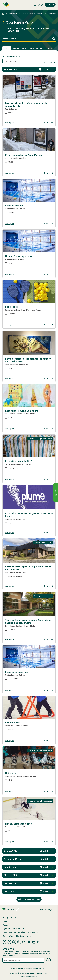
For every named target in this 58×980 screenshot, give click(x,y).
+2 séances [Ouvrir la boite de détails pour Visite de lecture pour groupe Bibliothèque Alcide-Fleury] (18, 576)
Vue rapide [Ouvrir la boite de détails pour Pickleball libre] (9, 325)
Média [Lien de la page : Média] (7, 925)
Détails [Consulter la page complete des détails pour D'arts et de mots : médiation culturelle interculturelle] (49, 123)
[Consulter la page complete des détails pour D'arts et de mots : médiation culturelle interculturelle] (29, 109)
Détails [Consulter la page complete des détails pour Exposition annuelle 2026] (49, 479)
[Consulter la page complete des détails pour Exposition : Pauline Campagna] (29, 415)
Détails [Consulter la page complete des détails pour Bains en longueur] (49, 224)
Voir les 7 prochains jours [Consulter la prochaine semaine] (29, 899)
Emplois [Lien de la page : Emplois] (7, 921)
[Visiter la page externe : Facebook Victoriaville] (5, 942)
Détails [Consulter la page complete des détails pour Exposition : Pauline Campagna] (49, 429)
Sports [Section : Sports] (49, 48)
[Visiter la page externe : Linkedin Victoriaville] (24, 942)
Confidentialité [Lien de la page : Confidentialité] (42, 973)
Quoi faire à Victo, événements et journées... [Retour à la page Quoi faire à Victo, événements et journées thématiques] (26, 14)
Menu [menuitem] (50, 5)
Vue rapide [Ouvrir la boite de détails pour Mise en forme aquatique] (9, 274)
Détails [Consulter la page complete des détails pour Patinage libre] (49, 741)
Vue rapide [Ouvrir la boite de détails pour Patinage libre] (9, 741)
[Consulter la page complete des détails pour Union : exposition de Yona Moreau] (29, 159)
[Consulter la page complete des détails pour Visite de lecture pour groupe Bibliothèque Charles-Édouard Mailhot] (29, 626)
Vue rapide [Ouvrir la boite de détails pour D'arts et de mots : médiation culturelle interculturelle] (9, 123)
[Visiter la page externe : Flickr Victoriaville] (34, 942)
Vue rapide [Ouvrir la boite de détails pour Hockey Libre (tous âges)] (9, 842)
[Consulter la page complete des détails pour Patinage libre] (29, 727)
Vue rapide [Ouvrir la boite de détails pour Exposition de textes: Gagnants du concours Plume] (9, 533)
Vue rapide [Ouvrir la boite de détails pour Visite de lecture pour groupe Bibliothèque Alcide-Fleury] (9, 586)
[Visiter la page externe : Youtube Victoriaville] (29, 942)
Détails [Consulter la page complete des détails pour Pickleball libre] (49, 325)
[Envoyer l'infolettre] (49, 960)
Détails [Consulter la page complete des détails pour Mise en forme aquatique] (49, 274)
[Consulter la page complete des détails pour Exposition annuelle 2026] (29, 466)
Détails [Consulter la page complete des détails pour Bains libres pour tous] (49, 690)
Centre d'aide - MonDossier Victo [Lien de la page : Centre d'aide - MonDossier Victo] (18, 936)
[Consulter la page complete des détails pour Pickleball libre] (29, 311)
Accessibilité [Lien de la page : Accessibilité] (15, 973)
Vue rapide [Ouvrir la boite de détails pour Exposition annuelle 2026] (9, 479)
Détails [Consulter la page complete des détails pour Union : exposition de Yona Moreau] (49, 173)
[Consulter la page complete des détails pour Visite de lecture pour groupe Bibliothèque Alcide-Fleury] (29, 573)
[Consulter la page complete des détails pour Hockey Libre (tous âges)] (29, 828)
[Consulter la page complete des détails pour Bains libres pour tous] (29, 676)
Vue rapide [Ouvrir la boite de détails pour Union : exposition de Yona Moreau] (9, 173)
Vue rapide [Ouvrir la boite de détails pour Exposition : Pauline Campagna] (9, 429)
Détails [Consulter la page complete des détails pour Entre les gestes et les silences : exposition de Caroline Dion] (49, 378)
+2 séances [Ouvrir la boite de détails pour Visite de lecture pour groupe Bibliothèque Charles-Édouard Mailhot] (18, 630)
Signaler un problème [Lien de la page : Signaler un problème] (13, 929)
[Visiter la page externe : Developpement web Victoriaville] (39, 942)
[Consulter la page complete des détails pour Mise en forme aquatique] (29, 261)
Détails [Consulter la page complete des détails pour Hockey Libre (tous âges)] (49, 842)
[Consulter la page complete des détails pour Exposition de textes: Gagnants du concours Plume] (29, 519)
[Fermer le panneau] (56, 492)
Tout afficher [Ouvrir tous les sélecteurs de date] (49, 62)
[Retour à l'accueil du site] (4, 14)
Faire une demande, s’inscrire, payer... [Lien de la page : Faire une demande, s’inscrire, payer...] (20, 932)
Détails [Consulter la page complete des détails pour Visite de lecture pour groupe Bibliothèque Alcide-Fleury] (49, 586)
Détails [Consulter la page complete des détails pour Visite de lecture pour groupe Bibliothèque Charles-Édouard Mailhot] (49, 639)
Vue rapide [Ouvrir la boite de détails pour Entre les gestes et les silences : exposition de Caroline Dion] (9, 378)
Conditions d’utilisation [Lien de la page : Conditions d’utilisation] (29, 976)
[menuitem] (6, 5)
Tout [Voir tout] (7, 48)
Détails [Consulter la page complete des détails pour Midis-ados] (49, 791)
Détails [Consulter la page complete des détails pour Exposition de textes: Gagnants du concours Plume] (49, 533)
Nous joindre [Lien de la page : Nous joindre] (9, 918)
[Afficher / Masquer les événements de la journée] (48, 69)
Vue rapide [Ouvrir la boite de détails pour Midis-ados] (9, 791)
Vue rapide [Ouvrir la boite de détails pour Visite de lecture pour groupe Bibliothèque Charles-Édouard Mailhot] (9, 639)
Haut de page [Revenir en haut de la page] (47, 910)
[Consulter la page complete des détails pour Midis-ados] (29, 778)
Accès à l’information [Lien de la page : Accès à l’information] (28, 973)
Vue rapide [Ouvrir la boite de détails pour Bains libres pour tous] (9, 690)
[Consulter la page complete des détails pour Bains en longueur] (29, 210)
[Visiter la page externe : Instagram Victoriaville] (19, 942)
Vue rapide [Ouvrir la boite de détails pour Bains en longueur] (9, 224)
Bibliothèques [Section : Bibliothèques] (36, 48)
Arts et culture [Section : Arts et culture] (19, 48)
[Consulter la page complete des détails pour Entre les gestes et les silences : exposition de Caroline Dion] (29, 365)
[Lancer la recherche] (54, 39)
